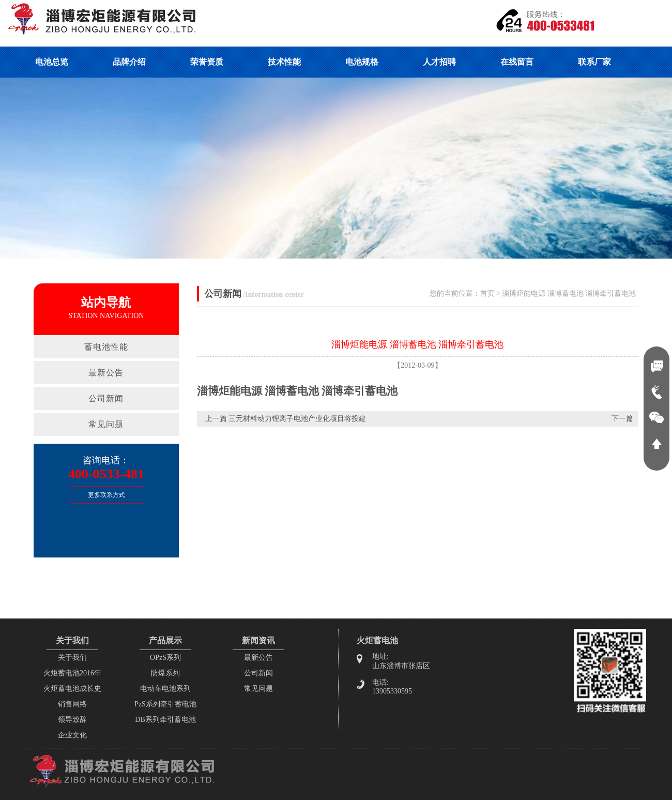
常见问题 (106, 424)
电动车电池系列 (165, 689)
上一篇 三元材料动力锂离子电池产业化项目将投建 (286, 419)
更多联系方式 (106, 495)
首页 (487, 293)
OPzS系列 (165, 658)
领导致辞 (72, 720)
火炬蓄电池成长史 (72, 689)
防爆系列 (165, 673)
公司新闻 (106, 398)
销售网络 (72, 704)
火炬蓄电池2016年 (72, 673)
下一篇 (622, 419)
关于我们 (72, 658)
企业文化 (72, 735)
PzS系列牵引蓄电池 (165, 704)
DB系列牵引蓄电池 (165, 720)
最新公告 (106, 373)
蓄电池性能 (106, 347)
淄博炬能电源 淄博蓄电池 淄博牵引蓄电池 (569, 293)
